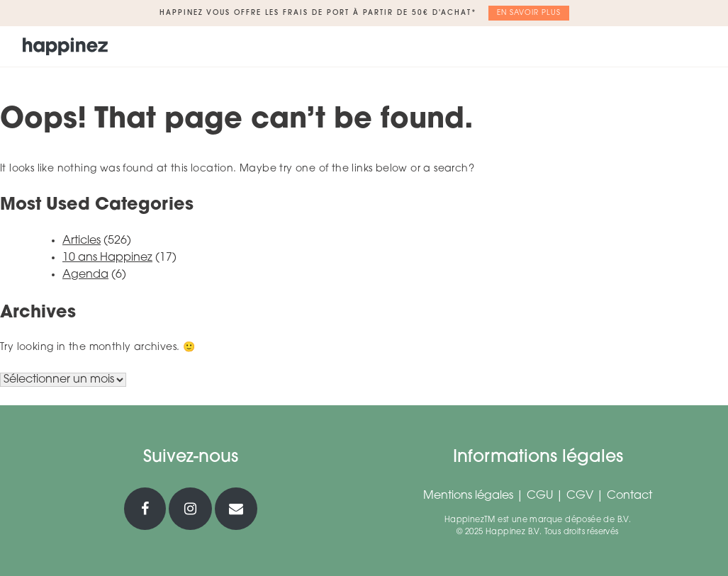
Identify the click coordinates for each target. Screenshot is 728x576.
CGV (580, 496)
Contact (629, 496)
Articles (82, 241)
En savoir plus (529, 13)
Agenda (85, 275)
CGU (540, 496)
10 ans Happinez (107, 258)
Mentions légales (468, 496)
